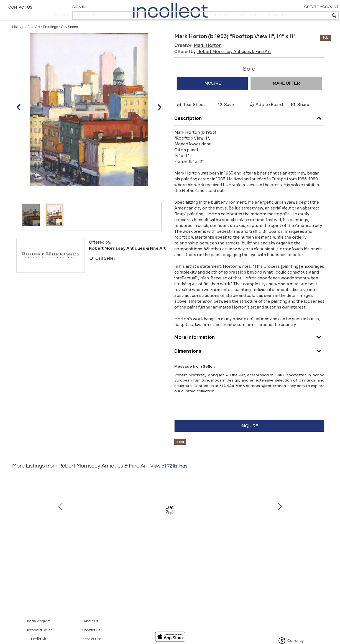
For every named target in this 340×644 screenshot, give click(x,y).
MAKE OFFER (286, 99)
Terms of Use (91, 639)
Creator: (198, 61)
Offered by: (223, 67)
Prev (16, 528)
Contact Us (20, 10)
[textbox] (296, 16)
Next (324, 528)
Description (249, 132)
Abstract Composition (52, 551)
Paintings (50, 42)
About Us (91, 621)
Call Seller (102, 274)
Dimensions (249, 365)
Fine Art (34, 42)
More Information (249, 351)
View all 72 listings (169, 481)
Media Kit (39, 639)
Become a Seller (39, 630)
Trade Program (39, 621)
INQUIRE (212, 99)
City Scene (69, 42)
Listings (18, 42)
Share (300, 120)
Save (226, 120)
